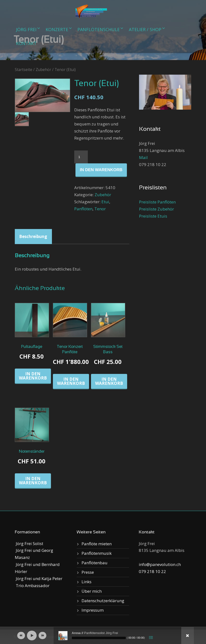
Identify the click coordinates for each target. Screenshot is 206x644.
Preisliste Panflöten (157, 202)
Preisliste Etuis (153, 216)
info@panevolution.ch (160, 564)
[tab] (33, 237)
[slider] (99, 638)
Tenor (100, 209)
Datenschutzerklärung (103, 601)
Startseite (24, 70)
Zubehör (43, 70)
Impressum (93, 610)
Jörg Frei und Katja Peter (39, 578)
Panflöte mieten (97, 544)
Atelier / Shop (145, 29)
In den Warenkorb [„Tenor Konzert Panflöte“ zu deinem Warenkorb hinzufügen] (71, 381)
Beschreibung (33, 236)
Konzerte (57, 29)
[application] (103, 635)
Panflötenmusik (97, 553)
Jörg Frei (26, 29)
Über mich (92, 591)
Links (87, 582)
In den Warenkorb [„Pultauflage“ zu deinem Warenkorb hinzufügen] (33, 376)
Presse (88, 572)
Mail (143, 157)
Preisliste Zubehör (157, 209)
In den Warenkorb (101, 170)
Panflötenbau (95, 563)
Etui (105, 202)
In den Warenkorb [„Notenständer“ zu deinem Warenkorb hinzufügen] (33, 481)
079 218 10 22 (152, 571)
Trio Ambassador (32, 586)
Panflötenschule (99, 29)
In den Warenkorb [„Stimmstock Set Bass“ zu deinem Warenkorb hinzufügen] (109, 381)
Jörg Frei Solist (29, 543)
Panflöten (83, 209)
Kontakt (26, 43)
